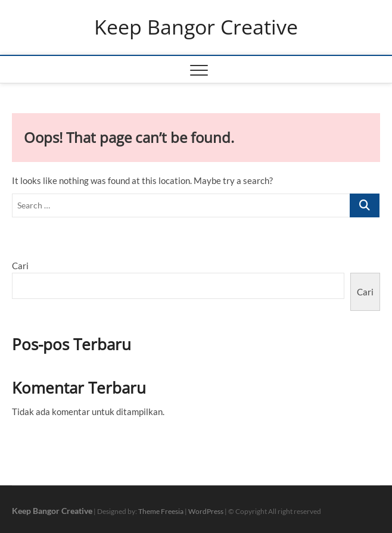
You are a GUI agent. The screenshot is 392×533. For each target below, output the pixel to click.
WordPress (206, 511)
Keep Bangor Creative (196, 27)
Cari (20, 266)
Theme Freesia (161, 511)
